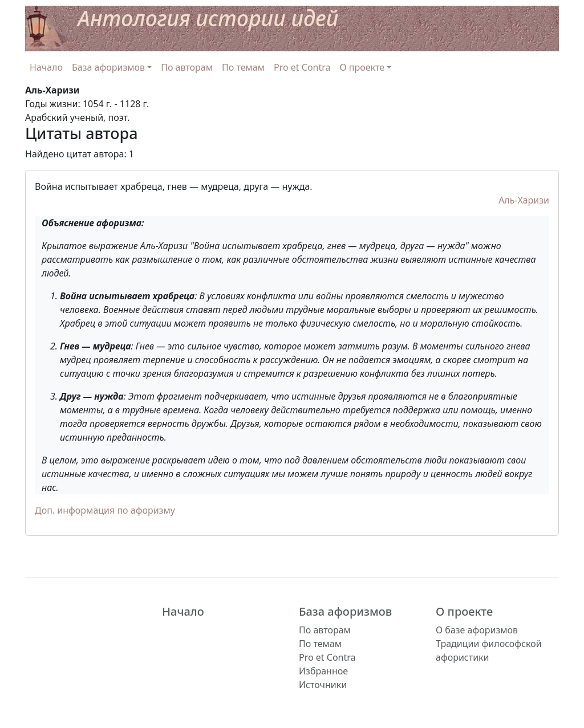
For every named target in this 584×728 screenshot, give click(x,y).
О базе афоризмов (477, 630)
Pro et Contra (302, 67)
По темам (243, 67)
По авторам (187, 67)
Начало (46, 67)
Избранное (323, 671)
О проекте (464, 611)
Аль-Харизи (524, 200)
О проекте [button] (362, 67)
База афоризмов (345, 611)
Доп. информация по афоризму (105, 510)
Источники (323, 685)
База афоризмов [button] (108, 67)
